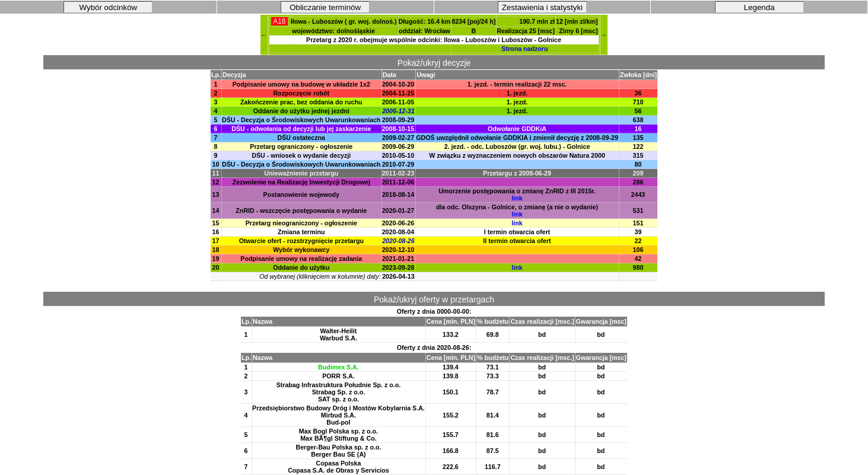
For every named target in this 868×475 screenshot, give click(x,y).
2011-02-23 (398, 173)
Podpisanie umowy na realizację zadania (301, 259)
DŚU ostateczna (302, 138)
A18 (279, 21)
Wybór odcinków (109, 7)
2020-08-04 (398, 232)
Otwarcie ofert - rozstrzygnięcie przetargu (301, 241)
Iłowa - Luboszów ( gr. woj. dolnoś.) (344, 21)
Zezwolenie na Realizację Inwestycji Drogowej (301, 182)
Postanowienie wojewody (302, 195)
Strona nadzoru (524, 49)
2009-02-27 (398, 138)
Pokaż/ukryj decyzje (434, 63)
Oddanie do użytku (301, 267)
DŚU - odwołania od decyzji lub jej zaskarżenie (301, 129)
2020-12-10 (398, 250)
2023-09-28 (398, 267)
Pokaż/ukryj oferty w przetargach (434, 299)
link (517, 198)
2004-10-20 (398, 84)
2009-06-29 (398, 146)
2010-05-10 (398, 155)
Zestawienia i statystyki (542, 7)
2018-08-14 (398, 195)
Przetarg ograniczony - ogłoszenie (301, 146)
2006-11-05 (398, 102)
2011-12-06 (398, 182)
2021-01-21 (398, 259)
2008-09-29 (398, 120)
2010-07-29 (398, 164)
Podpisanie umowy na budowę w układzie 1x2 (301, 84)
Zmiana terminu (301, 232)
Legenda (759, 7)
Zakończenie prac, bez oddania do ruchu (301, 102)
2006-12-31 (398, 111)
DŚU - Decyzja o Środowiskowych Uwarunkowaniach (301, 120)
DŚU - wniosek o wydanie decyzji (301, 155)
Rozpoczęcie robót (301, 93)
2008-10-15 (398, 129)
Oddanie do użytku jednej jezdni (301, 111)
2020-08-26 (398, 241)
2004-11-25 (398, 93)
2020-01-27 (398, 211)
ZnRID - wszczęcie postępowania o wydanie (301, 211)
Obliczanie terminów (325, 7)
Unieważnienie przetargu (301, 173)
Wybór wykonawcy (301, 250)
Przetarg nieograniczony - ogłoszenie (301, 223)
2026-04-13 (398, 276)
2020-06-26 (398, 223)
